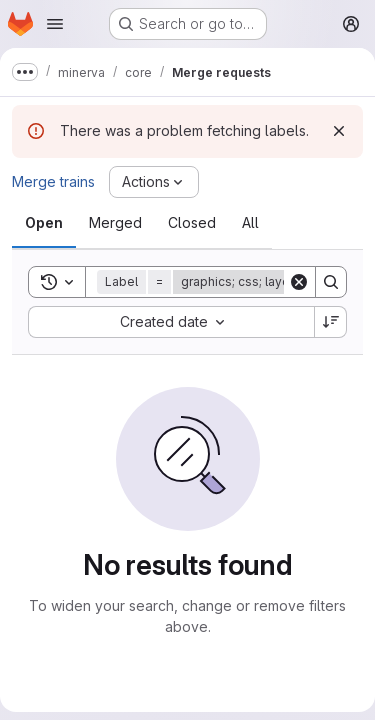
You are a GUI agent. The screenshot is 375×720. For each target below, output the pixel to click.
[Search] (331, 282)
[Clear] (299, 282)
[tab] (44, 223)
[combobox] (171, 322)
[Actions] (154, 182)
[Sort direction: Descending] (331, 322)
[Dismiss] (339, 131)
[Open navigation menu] (55, 24)
